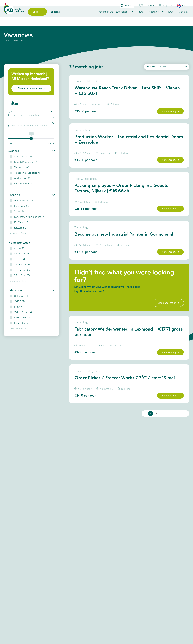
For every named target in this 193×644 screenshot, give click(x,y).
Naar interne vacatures (31, 95)
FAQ (171, 17)
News (140, 17)
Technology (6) (20, 174)
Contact (183, 17)
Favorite (146, 6)
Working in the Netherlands (112, 17)
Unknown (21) (19, 303)
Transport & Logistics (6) (25, 180)
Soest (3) (17, 218)
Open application (167, 317)
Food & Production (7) (24, 169)
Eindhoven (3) (19, 213)
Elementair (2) (19, 330)
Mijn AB (165, 6)
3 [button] (162, 432)
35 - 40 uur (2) (20, 282)
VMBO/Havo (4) (21, 319)
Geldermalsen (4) (21, 207)
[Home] (17, 17)
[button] (183, 6)
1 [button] (150, 432)
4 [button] (168, 432)
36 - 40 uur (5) (20, 260)
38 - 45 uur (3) (20, 271)
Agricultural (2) (20, 185)
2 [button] (156, 432)
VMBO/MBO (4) (21, 324)
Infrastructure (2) (21, 190)
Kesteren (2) (18, 235)
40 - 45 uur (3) (20, 277)
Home (6, 47)
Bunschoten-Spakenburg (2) (27, 224)
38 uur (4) (17, 266)
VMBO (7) (17, 308)
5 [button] (174, 432)
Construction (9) (21, 163)
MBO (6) (17, 314)
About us (154, 17)
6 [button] (180, 432)
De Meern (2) (19, 229)
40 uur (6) (17, 255)
